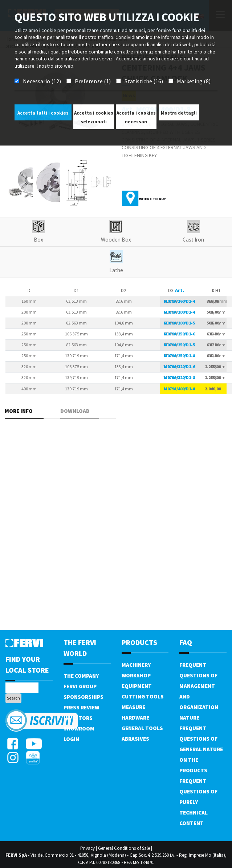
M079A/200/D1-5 (179, 323)
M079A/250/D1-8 (179, 356)
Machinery (136, 665)
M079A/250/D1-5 (179, 345)
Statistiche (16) (144, 81)
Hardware (135, 718)
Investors (78, 718)
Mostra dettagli (179, 113)
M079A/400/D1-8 (179, 389)
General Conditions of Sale (124, 848)
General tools (142, 728)
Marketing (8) (194, 81)
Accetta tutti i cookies (43, 113)
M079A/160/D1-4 (179, 301)
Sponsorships (84, 697)
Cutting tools (143, 696)
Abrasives (135, 739)
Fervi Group (80, 686)
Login (71, 739)
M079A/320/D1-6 (179, 367)
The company (81, 676)
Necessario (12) (42, 81)
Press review (81, 707)
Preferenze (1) (93, 81)
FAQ (186, 642)
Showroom (79, 728)
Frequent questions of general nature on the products (201, 749)
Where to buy (152, 199)
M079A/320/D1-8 (179, 377)
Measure (133, 707)
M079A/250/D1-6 (179, 334)
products (139, 642)
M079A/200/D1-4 (179, 312)
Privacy (87, 848)
